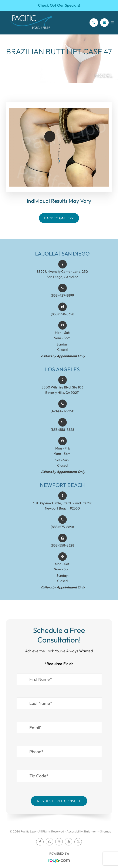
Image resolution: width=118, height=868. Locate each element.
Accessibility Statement (82, 831)
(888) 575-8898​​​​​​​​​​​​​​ (62, 531)
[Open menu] (112, 22)
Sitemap (106, 831)
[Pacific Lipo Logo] (31, 23)
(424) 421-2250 (63, 415)
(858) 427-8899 (62, 300)
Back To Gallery (59, 218)
